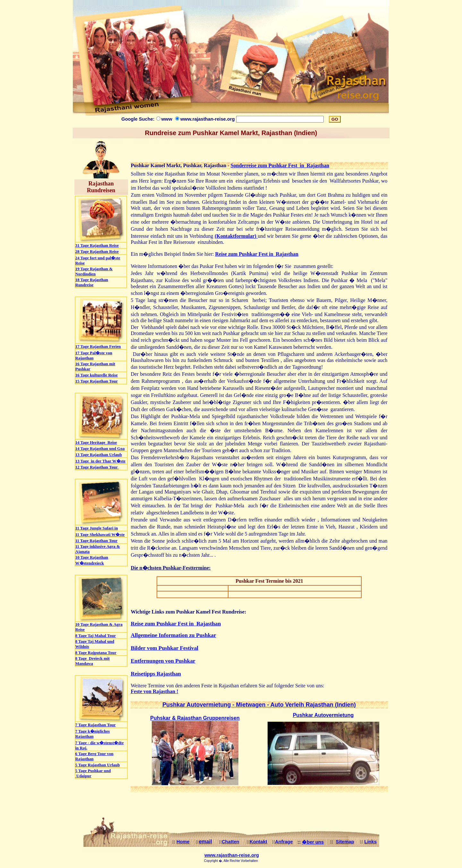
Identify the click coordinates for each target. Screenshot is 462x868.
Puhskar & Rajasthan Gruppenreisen (195, 718)
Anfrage (284, 842)
